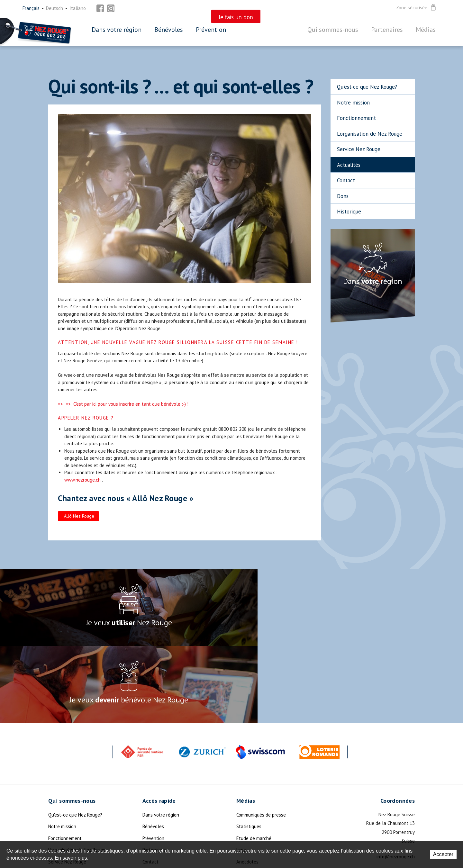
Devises (244, 796)
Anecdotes (247, 785)
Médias (426, 30)
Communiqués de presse (261, 738)
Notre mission (353, 103)
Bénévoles (169, 30)
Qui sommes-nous (333, 30)
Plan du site (155, 796)
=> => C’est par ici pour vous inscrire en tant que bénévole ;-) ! (123, 404)
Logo (241, 773)
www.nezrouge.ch (82, 480)
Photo (242, 808)
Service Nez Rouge (359, 149)
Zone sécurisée (417, 8)
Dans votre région (117, 30)
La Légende (60, 820)
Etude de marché (254, 761)
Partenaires (387, 30)
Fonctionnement (356, 118)
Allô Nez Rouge (79, 516)
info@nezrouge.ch (396, 779)
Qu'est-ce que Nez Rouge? (367, 87)
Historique (349, 212)
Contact (346, 180)
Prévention (211, 30)
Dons (343, 196)
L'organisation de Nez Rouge (370, 134)
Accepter (443, 854)
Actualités (349, 165)
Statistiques (249, 749)
